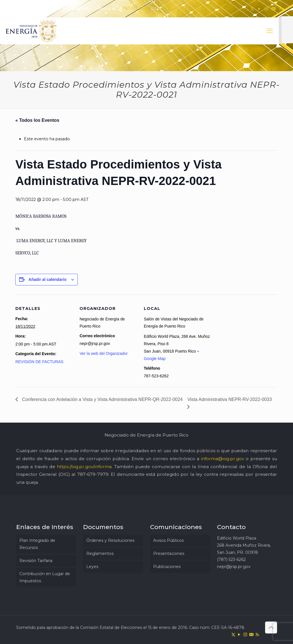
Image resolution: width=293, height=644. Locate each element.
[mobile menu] (270, 31)
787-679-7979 (93, 474)
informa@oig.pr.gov (223, 459)
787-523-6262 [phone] (136, 9)
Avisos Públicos (168, 540)
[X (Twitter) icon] (252, 9)
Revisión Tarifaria (36, 561)
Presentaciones (169, 554)
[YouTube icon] (259, 9)
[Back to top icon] (271, 627)
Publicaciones (167, 567)
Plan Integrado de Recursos (37, 544)
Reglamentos (100, 554)
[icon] (273, 9)
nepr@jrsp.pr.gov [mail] (173, 9)
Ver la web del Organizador (104, 353)
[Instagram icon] (266, 9)
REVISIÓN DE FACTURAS (39, 362)
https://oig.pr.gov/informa (84, 467)
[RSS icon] (281, 9)
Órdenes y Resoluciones (110, 540)
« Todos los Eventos (37, 120)
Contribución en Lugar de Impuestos (45, 577)
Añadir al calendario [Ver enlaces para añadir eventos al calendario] (48, 279)
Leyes (92, 567)
